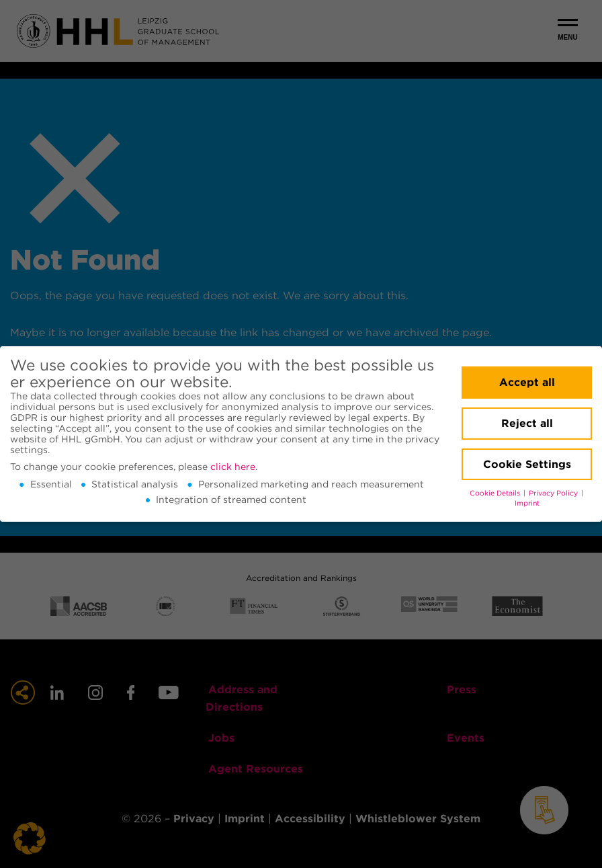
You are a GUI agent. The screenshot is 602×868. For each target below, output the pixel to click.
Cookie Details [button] (496, 493)
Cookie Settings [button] (527, 464)
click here (233, 467)
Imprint (527, 503)
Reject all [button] (527, 423)
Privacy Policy (554, 493)
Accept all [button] (527, 382)
